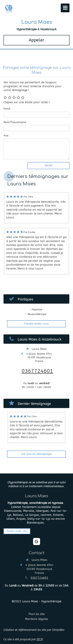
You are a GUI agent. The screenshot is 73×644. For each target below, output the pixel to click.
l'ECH (40, 639)
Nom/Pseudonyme (15, 122)
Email (7, 109)
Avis (6, 136)
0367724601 (37, 371)
